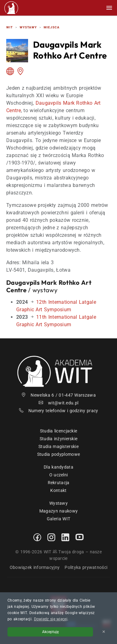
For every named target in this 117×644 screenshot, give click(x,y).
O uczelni (59, 475)
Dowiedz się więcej (51, 619)
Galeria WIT (58, 519)
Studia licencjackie (59, 431)
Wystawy (58, 503)
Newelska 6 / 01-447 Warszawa (58, 395)
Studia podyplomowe (58, 454)
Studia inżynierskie (59, 439)
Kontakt (58, 490)
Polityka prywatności (86, 567)
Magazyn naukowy (59, 511)
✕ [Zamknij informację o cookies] (104, 632)
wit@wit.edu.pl (59, 403)
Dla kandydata (58, 467)
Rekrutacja (59, 483)
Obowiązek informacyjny (35, 567)
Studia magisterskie (58, 446)
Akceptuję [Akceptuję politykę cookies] (50, 632)
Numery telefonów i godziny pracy (59, 411)
